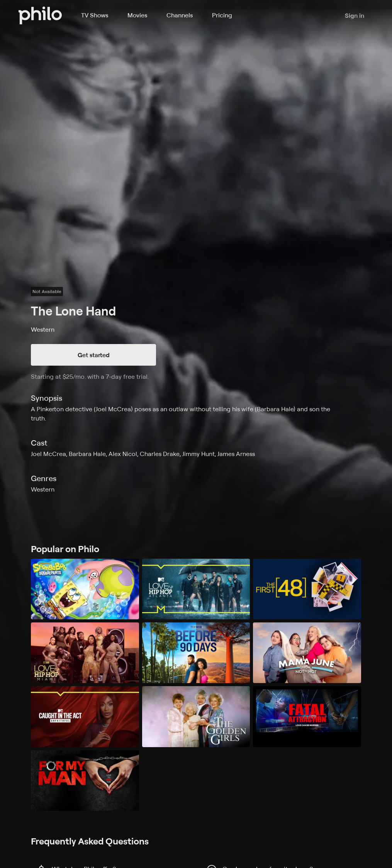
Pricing (222, 15)
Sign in (355, 15)
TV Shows (95, 15)
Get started (94, 355)
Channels (180, 15)
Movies (137, 15)
